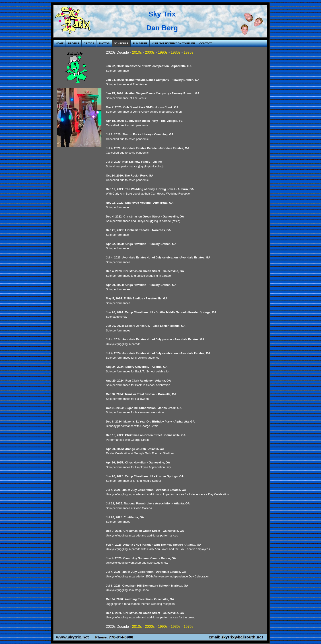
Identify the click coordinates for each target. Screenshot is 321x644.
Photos (104, 43)
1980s (176, 52)
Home (60, 43)
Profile (74, 43)
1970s (189, 52)
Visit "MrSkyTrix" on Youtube (173, 43)
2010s (137, 52)
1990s (163, 52)
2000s (150, 52)
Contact (206, 43)
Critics (89, 43)
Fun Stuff (140, 43)
